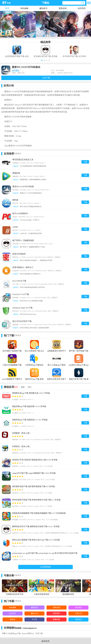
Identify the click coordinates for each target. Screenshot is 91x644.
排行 (30, 387)
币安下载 (39, 634)
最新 (23, 387)
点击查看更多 (45, 567)
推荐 (16, 387)
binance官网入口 (28, 634)
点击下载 (46, 78)
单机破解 (24, 8)
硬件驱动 (16, 70)
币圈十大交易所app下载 (11, 634)
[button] (42, 60)
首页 (7, 8)
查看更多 (18, 154)
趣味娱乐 (43, 8)
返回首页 (45, 641)
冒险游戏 (63, 8)
